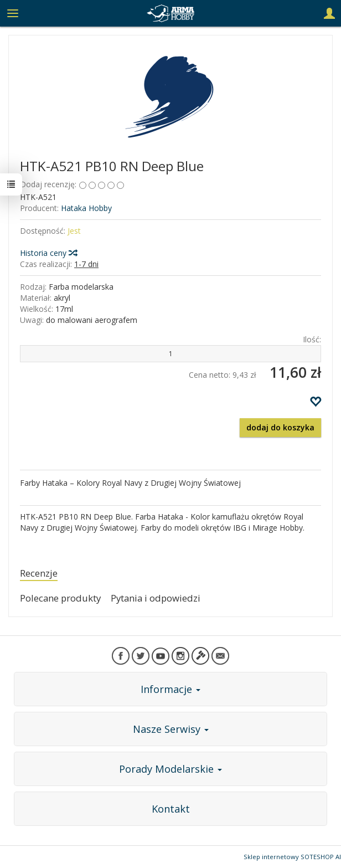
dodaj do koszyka (280, 427)
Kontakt (171, 809)
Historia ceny (48, 253)
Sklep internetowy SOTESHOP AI (292, 857)
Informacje (170, 689)
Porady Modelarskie (170, 769)
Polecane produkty (60, 598)
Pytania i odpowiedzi (156, 598)
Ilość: (312, 339)
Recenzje (39, 573)
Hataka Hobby (86, 208)
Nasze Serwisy (171, 729)
